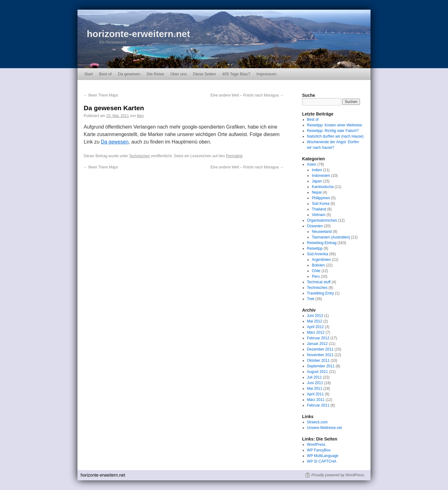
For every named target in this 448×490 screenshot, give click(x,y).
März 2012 (316, 332)
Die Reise (155, 74)
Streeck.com (317, 422)
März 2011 (316, 400)
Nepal (317, 192)
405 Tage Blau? (236, 74)
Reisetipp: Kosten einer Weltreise (335, 125)
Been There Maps (101, 95)
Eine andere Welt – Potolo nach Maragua (247, 95)
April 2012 (315, 327)
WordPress (316, 445)
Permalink (234, 156)
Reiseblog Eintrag (322, 243)
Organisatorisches (322, 220)
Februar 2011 (318, 405)
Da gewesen (129, 74)
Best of (105, 74)
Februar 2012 (318, 338)
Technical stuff (319, 282)
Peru (316, 276)
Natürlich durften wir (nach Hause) (335, 136)
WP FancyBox (319, 450)
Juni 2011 (315, 383)
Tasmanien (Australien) (331, 237)
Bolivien (318, 265)
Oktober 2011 (318, 360)
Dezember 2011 (320, 349)
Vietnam (319, 215)
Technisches (139, 156)
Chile (316, 271)
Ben (140, 116)
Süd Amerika (318, 254)
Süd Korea (321, 204)
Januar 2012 (317, 344)
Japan (317, 181)
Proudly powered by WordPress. (338, 475)
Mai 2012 (315, 321)
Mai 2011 (315, 389)
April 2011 (315, 394)
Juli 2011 (315, 377)
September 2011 (321, 366)
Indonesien (321, 176)
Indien (317, 170)
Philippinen (321, 198)
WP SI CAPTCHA (322, 461)
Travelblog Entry (321, 293)
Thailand (319, 209)
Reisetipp (315, 248)
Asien (312, 164)
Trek (311, 299)
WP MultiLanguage (323, 456)
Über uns (179, 74)
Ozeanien (315, 226)
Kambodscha (323, 187)
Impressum (266, 74)
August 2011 (317, 372)
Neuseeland (322, 232)
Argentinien (321, 260)
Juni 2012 (315, 316)
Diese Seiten (204, 74)
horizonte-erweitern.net (138, 34)
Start (89, 74)
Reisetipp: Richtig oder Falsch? (333, 131)
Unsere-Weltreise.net (325, 428)
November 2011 (320, 355)
